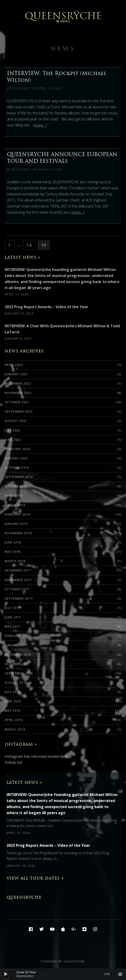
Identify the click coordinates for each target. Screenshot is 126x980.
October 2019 (17, 468)
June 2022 (13, 440)
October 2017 (17, 589)
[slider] (63, 974)
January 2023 (16, 374)
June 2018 (13, 542)
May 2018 (12, 552)
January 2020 (16, 458)
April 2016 (14, 720)
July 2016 (13, 692)
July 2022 (13, 430)
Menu (65, 21)
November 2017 (18, 580)
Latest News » (23, 257)
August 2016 (16, 683)
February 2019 (17, 514)
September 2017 (19, 598)
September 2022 (19, 411)
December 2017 (18, 570)
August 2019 (16, 486)
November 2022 (18, 393)
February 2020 (17, 449)
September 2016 (19, 673)
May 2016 (12, 710)
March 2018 (15, 561)
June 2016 (13, 701)
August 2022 (16, 421)
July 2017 (13, 608)
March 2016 (15, 729)
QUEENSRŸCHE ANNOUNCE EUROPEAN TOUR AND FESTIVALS (62, 158)
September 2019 (19, 477)
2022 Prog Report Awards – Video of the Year (46, 307)
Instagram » (21, 744)
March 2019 (15, 505)
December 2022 (18, 383)
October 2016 (17, 664)
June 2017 (13, 617)
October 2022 (17, 402)
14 (31, 245)
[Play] (6, 974)
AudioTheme (74, 961)
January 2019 (16, 524)
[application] (63, 974)
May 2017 (12, 626)
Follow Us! (13, 762)
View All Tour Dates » (35, 878)
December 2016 (18, 655)
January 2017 (16, 645)
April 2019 (14, 495)
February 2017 (17, 636)
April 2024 (14, 365)
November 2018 (18, 533)
